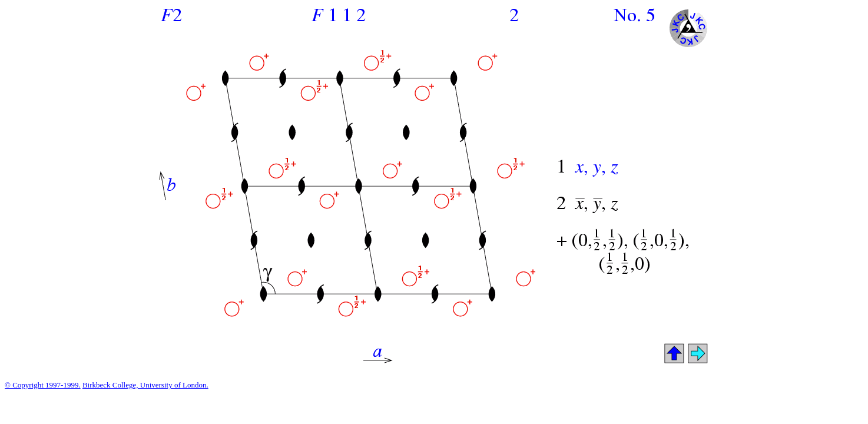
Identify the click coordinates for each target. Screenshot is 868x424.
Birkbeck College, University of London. (145, 385)
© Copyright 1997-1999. (43, 385)
